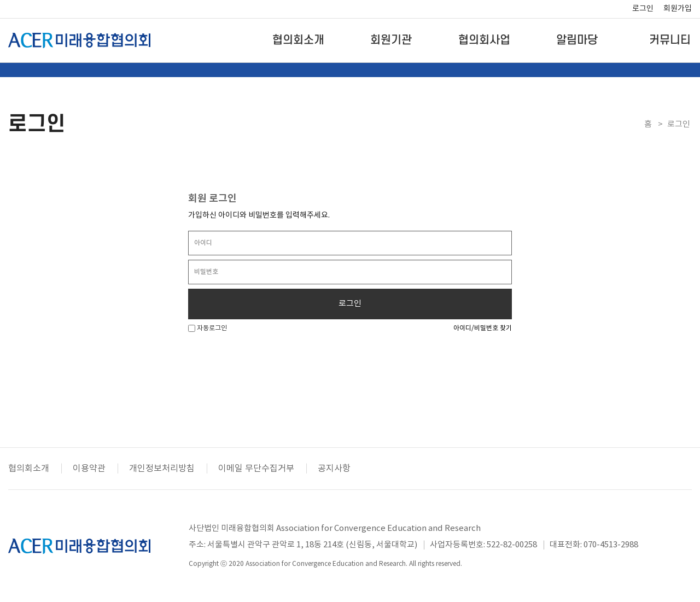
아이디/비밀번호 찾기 (483, 328)
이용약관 (89, 469)
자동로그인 (208, 328)
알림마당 (577, 40)
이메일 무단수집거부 (256, 469)
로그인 (643, 9)
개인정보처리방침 (162, 469)
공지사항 (334, 469)
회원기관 (391, 40)
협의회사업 (484, 40)
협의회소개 (298, 40)
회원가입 (678, 9)
